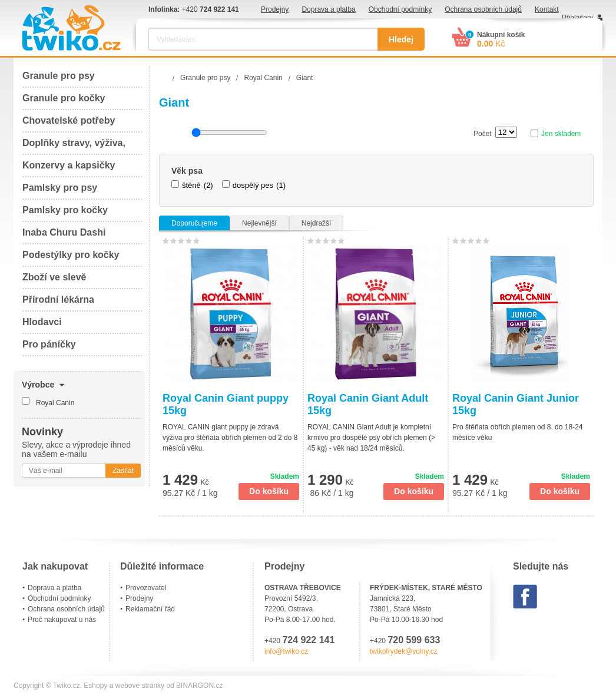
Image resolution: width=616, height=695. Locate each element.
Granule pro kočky (64, 98)
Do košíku (269, 491)
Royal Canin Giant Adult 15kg (368, 404)
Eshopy (95, 686)
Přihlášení (577, 18)
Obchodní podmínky (400, 9)
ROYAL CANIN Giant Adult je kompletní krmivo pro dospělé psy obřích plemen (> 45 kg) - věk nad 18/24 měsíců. (371, 438)
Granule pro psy (59, 76)
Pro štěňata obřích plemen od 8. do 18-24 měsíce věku (517, 432)
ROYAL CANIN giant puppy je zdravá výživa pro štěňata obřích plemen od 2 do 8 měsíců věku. (230, 438)
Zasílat (123, 471)
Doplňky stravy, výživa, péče (74, 146)
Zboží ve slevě (54, 277)
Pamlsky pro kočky (65, 210)
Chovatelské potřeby (69, 120)
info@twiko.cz (286, 651)
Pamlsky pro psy (60, 188)
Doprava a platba (328, 9)
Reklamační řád (150, 609)
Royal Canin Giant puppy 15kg (226, 404)
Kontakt (547, 9)
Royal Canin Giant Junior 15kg (516, 404)
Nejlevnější (259, 223)
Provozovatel (146, 588)
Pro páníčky (49, 344)
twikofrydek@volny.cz (404, 651)
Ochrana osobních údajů (483, 9)
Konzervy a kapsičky (69, 165)
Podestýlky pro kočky (71, 255)
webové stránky (140, 686)
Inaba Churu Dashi (64, 232)
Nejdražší (317, 223)
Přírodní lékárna (58, 299)
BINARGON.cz (199, 686)
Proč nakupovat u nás (62, 620)
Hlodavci (42, 322)
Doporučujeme (194, 223)
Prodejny (275, 9)
